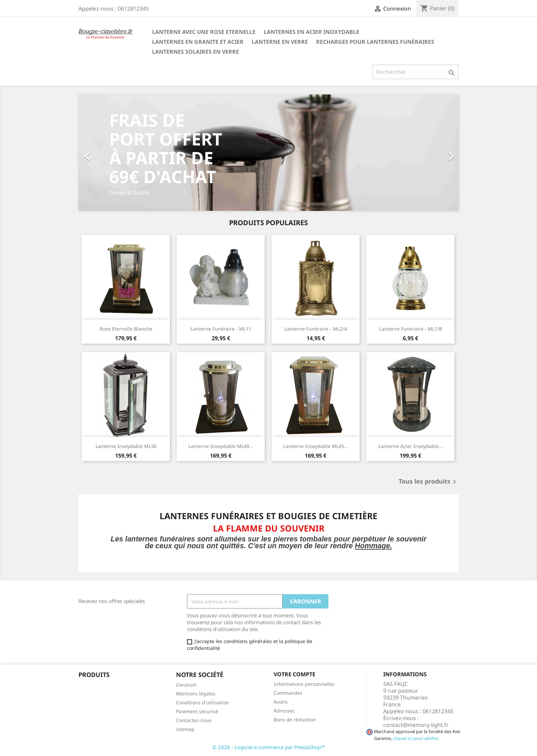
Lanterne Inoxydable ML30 (126, 446)
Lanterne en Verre (280, 42)
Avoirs (281, 702)
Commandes (288, 693)
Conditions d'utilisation (203, 702)
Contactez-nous (194, 720)
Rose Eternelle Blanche (126, 329)
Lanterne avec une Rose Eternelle (204, 32)
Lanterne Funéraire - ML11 (221, 329)
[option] (268, 153)
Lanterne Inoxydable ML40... (221, 446)
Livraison (186, 685)
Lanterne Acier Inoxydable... (411, 446)
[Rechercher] (416, 72)
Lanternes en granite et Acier (198, 42)
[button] (107, 153)
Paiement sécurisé (197, 711)
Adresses (284, 711)
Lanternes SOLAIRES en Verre (196, 52)
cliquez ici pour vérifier (415, 738)
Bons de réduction (295, 720)
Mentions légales (196, 694)
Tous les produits (429, 482)
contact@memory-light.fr (416, 725)
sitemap (185, 729)
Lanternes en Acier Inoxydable (311, 32)
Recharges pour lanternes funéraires (375, 42)
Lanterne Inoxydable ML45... (316, 446)
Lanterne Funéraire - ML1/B (411, 329)
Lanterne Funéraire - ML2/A (316, 329)
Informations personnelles (304, 684)
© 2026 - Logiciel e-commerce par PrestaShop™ (269, 747)
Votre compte (295, 674)
